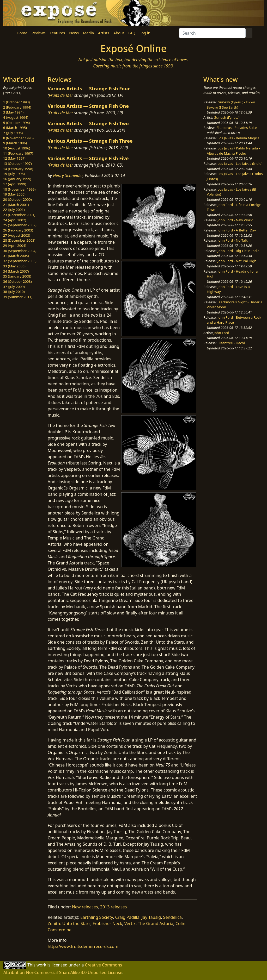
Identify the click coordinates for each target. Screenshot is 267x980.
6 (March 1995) (15, 128)
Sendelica (172, 917)
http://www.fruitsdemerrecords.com (83, 946)
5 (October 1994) (16, 123)
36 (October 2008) (17, 281)
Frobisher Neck (107, 924)
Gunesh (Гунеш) (227, 117)
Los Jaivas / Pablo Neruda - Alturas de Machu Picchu (233, 151)
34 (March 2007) (16, 271)
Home (22, 33)
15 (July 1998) (14, 174)
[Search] (212, 33)
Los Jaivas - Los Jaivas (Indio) (240, 164)
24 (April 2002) (15, 220)
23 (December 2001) (19, 215)
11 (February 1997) (18, 153)
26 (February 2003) (18, 230)
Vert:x (130, 924)
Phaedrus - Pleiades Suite (237, 128)
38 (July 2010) (14, 292)
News (74, 33)
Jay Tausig (151, 917)
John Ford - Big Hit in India (238, 251)
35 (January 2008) (17, 276)
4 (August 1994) (16, 117)
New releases (85, 907)
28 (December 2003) (19, 240)
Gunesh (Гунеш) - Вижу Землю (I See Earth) (231, 105)
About (119, 33)
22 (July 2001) (14, 210)
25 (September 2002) (20, 225)
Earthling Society (97, 917)
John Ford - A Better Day (237, 230)
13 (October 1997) (17, 164)
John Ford (222, 333)
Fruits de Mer (61, 95)
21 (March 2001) (16, 205)
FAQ (132, 33)
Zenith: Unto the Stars (69, 924)
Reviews (39, 33)
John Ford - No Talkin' (234, 240)
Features (57, 33)
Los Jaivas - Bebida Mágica (238, 138)
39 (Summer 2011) (18, 297)
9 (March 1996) (15, 143)
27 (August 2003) (17, 235)
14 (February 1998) (18, 169)
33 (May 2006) (14, 266)
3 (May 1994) (13, 112)
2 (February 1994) (17, 107)
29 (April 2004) (15, 246)
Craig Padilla (127, 917)
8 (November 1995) (18, 138)
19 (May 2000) (14, 194)
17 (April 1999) (15, 184)
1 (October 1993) (16, 102)
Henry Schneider (68, 175)
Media (88, 33)
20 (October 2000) (17, 199)
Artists (104, 33)
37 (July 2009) (14, 287)
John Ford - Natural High (237, 261)
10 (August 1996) (17, 148)
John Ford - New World (235, 220)
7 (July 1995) (13, 133)
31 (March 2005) (16, 256)
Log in (145, 33)
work (41, 965)
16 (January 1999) (17, 179)
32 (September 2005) (20, 261)
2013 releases (114, 907)
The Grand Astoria (156, 924)
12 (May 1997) (14, 158)
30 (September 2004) (20, 251)
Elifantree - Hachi (231, 343)
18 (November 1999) (19, 189)
